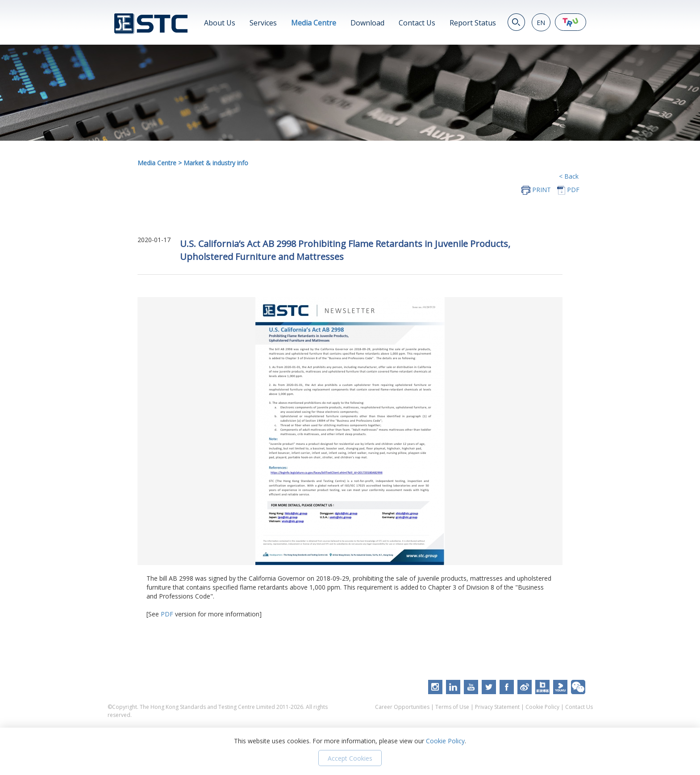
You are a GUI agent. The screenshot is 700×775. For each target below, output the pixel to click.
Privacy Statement (497, 707)
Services (263, 23)
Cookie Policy (542, 707)
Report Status (473, 23)
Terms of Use (452, 707)
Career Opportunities (402, 707)
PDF (167, 614)
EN (541, 23)
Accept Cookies (350, 758)
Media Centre (314, 23)
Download (367, 23)
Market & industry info (216, 163)
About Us (220, 23)
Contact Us (417, 23)
